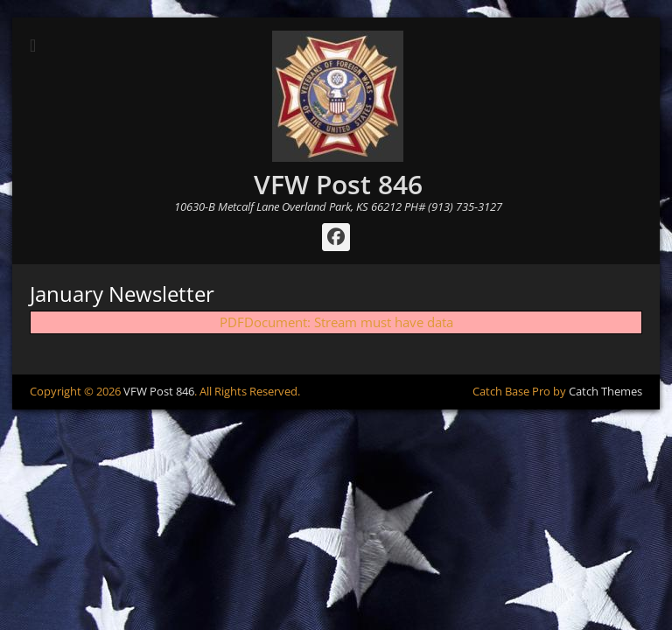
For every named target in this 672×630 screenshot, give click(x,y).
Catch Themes (605, 391)
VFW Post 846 (338, 184)
